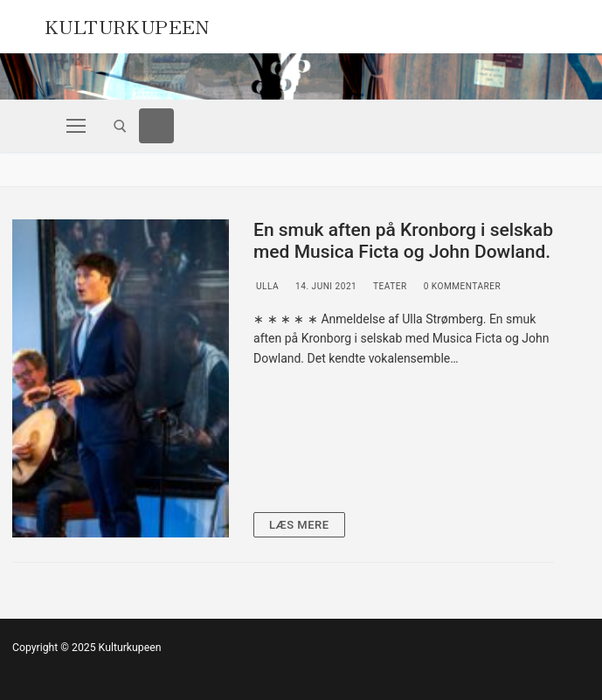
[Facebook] (156, 126)
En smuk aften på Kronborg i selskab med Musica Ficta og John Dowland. (403, 241)
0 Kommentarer (461, 286)
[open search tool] (120, 126)
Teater (388, 286)
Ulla (266, 286)
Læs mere (299, 525)
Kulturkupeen (127, 24)
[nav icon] (76, 126)
